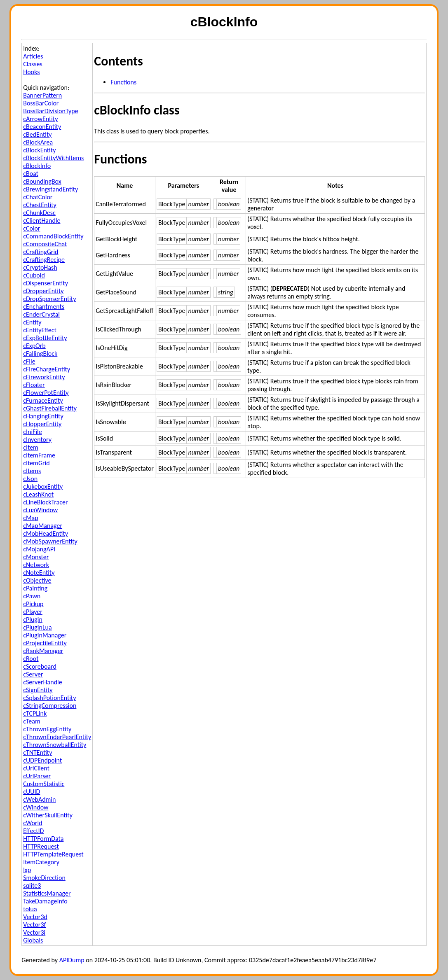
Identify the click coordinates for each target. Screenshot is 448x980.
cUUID (32, 792)
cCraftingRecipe (44, 260)
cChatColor (38, 197)
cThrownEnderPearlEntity (57, 737)
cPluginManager (45, 635)
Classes (33, 64)
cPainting (35, 588)
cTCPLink (35, 713)
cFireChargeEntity (47, 369)
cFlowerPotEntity (46, 393)
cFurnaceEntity (43, 400)
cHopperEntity (42, 424)
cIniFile (33, 432)
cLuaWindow (40, 510)
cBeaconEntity (42, 127)
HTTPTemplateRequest (53, 854)
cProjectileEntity (45, 643)
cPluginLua (38, 627)
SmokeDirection (44, 878)
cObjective (37, 580)
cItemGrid (36, 463)
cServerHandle (43, 682)
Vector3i (34, 932)
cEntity (32, 322)
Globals (33, 940)
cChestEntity (40, 205)
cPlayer (33, 612)
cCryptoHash (40, 267)
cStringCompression (50, 706)
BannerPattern (42, 95)
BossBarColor (41, 103)
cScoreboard (40, 666)
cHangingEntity (43, 416)
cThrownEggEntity (47, 729)
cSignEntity (38, 690)
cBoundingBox (42, 181)
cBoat (31, 174)
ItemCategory (41, 862)
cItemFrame (39, 455)
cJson (30, 479)
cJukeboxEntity (43, 486)
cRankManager (43, 651)
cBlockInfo (37, 166)
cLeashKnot (38, 494)
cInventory (37, 440)
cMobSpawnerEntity (50, 541)
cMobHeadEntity (46, 533)
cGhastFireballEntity (50, 408)
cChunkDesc (39, 213)
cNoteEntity (39, 573)
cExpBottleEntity (45, 338)
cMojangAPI (39, 549)
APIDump (72, 960)
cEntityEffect (40, 330)
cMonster (36, 557)
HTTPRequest (41, 846)
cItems (32, 471)
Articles (33, 56)
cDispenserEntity (46, 283)
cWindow (36, 807)
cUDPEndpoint (42, 760)
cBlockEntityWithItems (53, 158)
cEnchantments (44, 307)
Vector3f (34, 925)
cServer (33, 674)
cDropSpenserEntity (49, 299)
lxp (27, 870)
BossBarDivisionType (50, 111)
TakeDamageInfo (45, 901)
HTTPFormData (43, 839)
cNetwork (36, 565)
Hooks (31, 72)
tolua (30, 909)
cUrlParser (37, 776)
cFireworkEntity (44, 377)
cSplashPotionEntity (49, 698)
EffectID (33, 831)
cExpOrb (34, 346)
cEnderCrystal (41, 314)
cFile (29, 361)
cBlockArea (38, 142)
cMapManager (43, 526)
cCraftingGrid (41, 252)
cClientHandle (42, 220)
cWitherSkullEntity (48, 815)
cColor (32, 228)
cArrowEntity (40, 119)
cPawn (32, 596)
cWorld (33, 823)
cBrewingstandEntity (50, 189)
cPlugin (33, 619)
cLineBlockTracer (45, 502)
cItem (31, 447)
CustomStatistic (44, 784)
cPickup (33, 604)
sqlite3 (32, 885)
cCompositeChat (45, 244)
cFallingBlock (40, 353)
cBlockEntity (39, 150)
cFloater (34, 385)
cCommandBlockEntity (53, 236)
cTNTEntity (38, 752)
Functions (123, 82)
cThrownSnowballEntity (55, 745)
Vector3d (35, 917)
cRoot (31, 659)
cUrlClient (36, 768)
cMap (31, 518)
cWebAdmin (39, 799)
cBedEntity (37, 134)
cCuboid (34, 275)
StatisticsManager (47, 893)
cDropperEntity (43, 291)
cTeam (32, 721)
